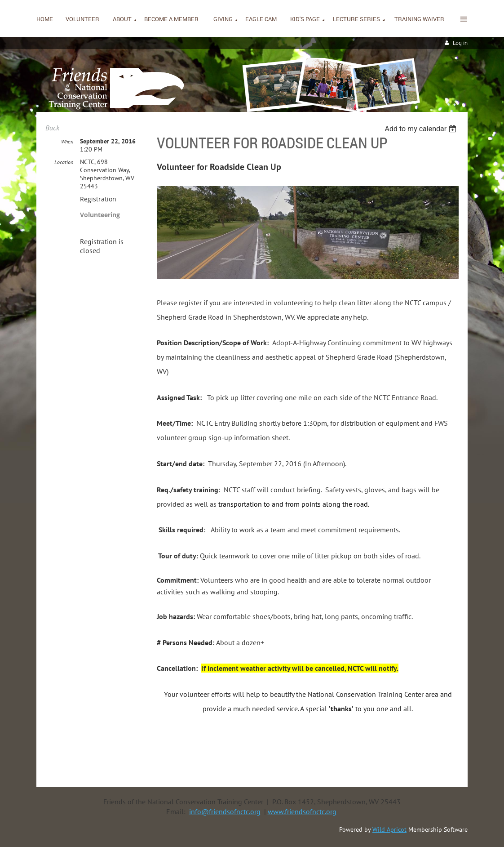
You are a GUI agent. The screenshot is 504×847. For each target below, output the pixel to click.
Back (52, 128)
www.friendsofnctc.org (302, 811)
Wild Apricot (389, 829)
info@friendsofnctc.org (225, 811)
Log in (460, 43)
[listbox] (422, 129)
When (67, 141)
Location (64, 162)
